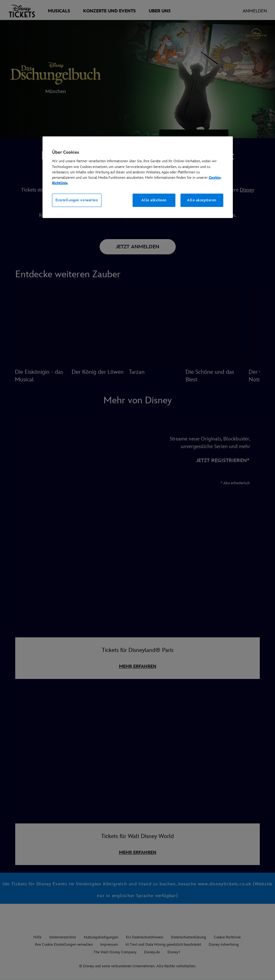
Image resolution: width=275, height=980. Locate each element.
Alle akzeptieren (202, 200)
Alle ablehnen (154, 200)
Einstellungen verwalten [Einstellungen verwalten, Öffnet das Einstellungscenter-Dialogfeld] (77, 200)
